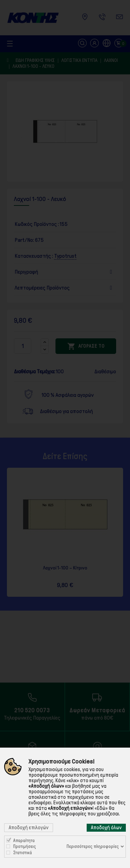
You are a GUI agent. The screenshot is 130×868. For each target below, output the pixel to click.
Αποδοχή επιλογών (29, 828)
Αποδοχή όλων (106, 828)
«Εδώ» (101, 808)
